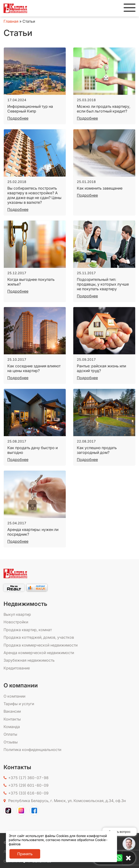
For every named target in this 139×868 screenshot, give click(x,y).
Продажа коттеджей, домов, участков (39, 637)
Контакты (12, 719)
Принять (25, 854)
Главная (11, 21)
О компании (14, 696)
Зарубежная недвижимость (29, 660)
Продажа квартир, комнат (28, 630)
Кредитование (17, 668)
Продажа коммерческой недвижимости (41, 645)
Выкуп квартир (17, 614)
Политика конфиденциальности (32, 750)
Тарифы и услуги (19, 704)
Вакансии (12, 711)
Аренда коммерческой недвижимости (39, 653)
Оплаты (10, 734)
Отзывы (11, 742)
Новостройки (16, 622)
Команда (12, 727)
